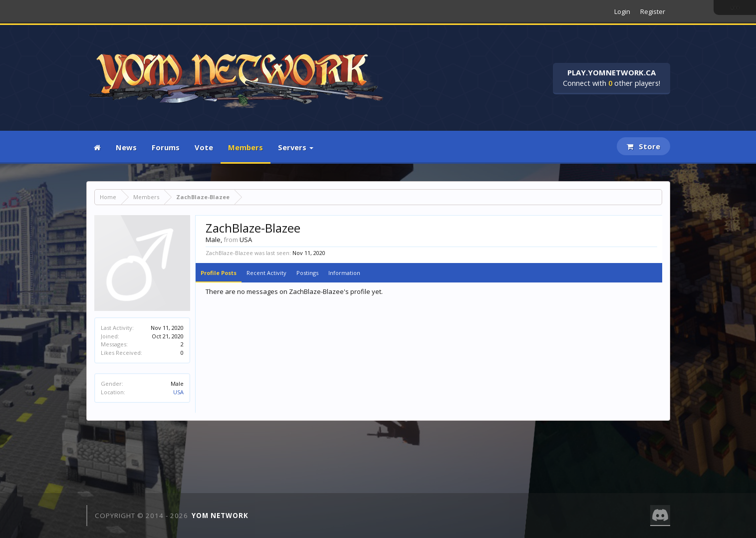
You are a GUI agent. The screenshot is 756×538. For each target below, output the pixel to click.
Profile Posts (219, 273)
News (126, 147)
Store (643, 146)
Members (246, 147)
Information (344, 273)
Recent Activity (266, 273)
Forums (166, 147)
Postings (307, 273)
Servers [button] (296, 147)
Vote (204, 147)
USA (178, 392)
